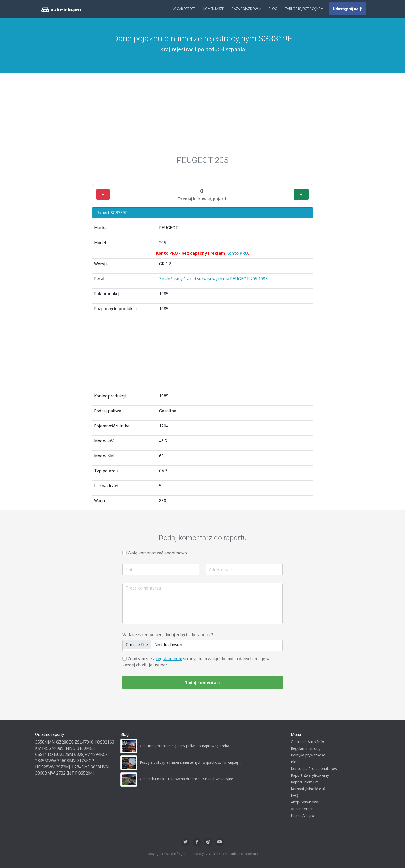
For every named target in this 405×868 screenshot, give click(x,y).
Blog (273, 9)
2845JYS (82, 767)
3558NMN (45, 742)
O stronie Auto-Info (307, 742)
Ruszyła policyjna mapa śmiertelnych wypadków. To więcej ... (190, 762)
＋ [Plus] (301, 194)
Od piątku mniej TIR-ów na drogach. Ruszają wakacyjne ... (188, 779)
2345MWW (46, 761)
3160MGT (86, 748)
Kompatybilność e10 (308, 789)
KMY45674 (45, 748)
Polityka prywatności (308, 755)
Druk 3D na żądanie (222, 854)
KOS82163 (104, 742)
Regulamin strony (306, 748)
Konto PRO (237, 253)
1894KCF (99, 754)
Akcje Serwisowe (305, 802)
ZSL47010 (84, 742)
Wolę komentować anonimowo (157, 553)
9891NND (66, 748)
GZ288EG (65, 742)
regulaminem (169, 659)
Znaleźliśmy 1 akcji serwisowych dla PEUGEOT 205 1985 (213, 279)
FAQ (294, 795)
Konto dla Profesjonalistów (314, 769)
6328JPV (82, 754)
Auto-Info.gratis (178, 854)
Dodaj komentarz (202, 683)
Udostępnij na (347, 9)
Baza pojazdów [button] (246, 9)
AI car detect (302, 809)
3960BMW (45, 773)
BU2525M (64, 754)
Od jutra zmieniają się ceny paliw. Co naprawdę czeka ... (186, 746)
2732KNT (65, 773)
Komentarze (213, 9)
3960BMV (66, 761)
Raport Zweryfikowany (310, 775)
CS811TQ (44, 754)
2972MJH (65, 767)
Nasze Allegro (302, 815)
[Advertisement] (202, 111)
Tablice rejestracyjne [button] (304, 9)
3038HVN (100, 767)
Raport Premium (305, 782)
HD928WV (45, 767)
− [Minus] (103, 194)
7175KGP (85, 761)
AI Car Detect (184, 9)
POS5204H (85, 773)
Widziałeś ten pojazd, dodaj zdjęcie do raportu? (168, 635)
